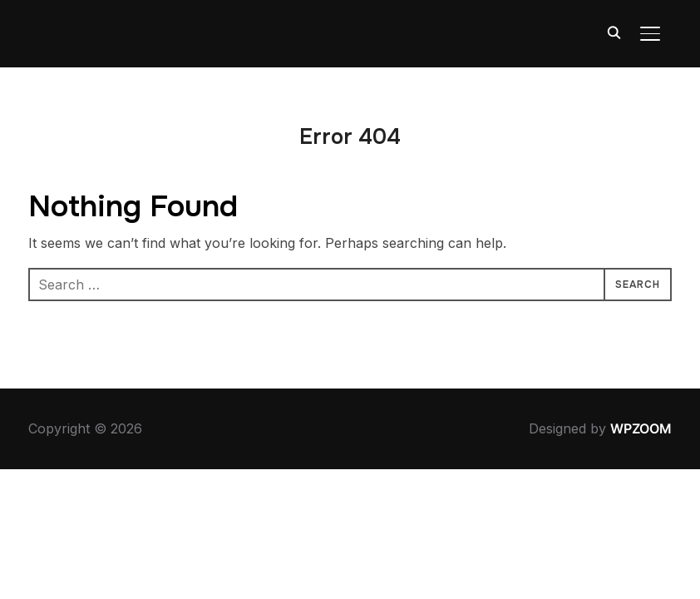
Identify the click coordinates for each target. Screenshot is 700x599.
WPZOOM (641, 428)
